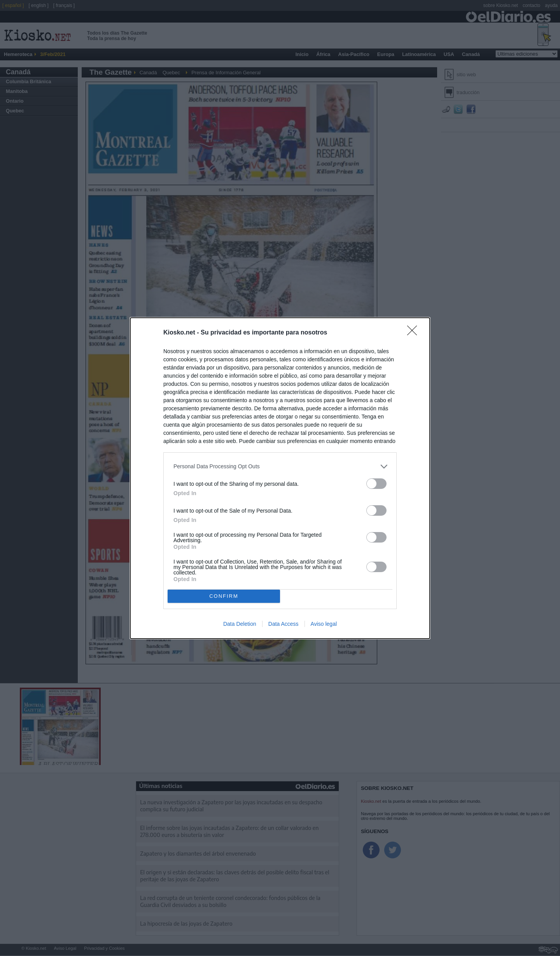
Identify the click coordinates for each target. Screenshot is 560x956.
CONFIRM (224, 596)
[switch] (376, 484)
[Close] (415, 333)
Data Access (283, 624)
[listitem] (280, 467)
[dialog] (280, 478)
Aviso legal (324, 624)
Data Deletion (240, 624)
